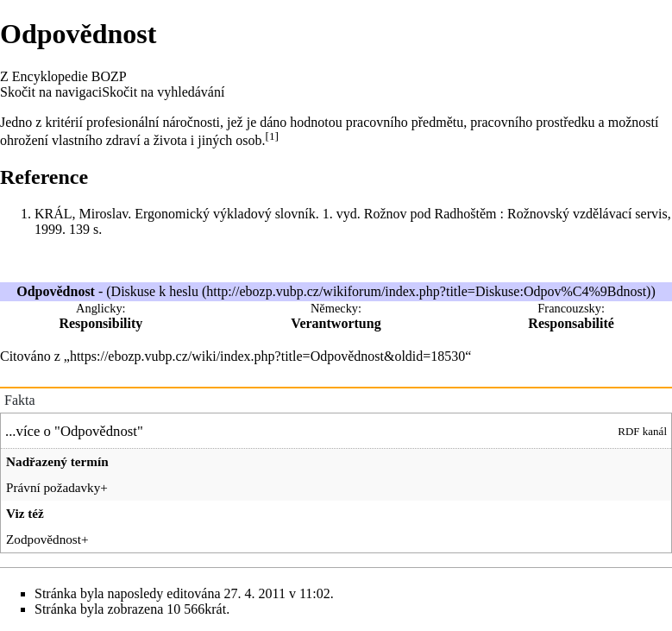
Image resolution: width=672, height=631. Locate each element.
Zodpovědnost (44, 539)
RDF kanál (642, 431)
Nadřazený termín (57, 461)
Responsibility (100, 323)
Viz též (25, 513)
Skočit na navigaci (51, 92)
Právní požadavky (53, 487)
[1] (272, 136)
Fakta (20, 400)
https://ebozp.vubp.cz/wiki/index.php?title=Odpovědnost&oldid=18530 (267, 356)
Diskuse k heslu (155, 291)
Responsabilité (571, 323)
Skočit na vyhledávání (163, 92)
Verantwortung (336, 323)
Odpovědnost (99, 431)
